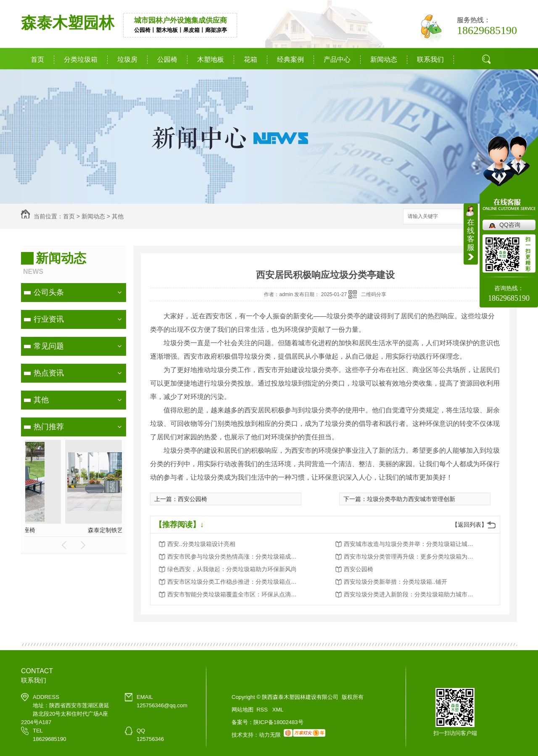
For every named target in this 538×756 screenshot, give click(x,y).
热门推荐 (49, 427)
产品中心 (337, 59)
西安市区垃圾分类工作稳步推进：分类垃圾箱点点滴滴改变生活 (235, 582)
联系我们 (430, 59)
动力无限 (270, 735)
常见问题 (49, 346)
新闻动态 (384, 59)
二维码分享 (374, 294)
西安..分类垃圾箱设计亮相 (201, 544)
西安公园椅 (193, 499)
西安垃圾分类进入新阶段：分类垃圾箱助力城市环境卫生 (411, 594)
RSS (263, 710)
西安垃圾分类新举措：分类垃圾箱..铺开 (396, 582)
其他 (118, 216)
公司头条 (49, 292)
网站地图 (243, 710)
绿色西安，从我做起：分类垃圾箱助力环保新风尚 (232, 569)
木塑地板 (211, 59)
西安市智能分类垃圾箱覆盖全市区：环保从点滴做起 (235, 594)
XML (278, 710)
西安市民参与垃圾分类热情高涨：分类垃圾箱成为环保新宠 (235, 556)
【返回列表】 (469, 525)
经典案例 (290, 59)
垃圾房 (127, 59)
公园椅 (167, 59)
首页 (37, 59)
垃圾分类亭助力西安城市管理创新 (411, 499)
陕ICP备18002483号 (278, 722)
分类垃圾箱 (81, 59)
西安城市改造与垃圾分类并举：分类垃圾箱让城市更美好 (411, 544)
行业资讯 (49, 319)
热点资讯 (49, 373)
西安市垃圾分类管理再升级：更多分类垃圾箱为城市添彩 (411, 556)
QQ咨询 (510, 225)
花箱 (251, 59)
